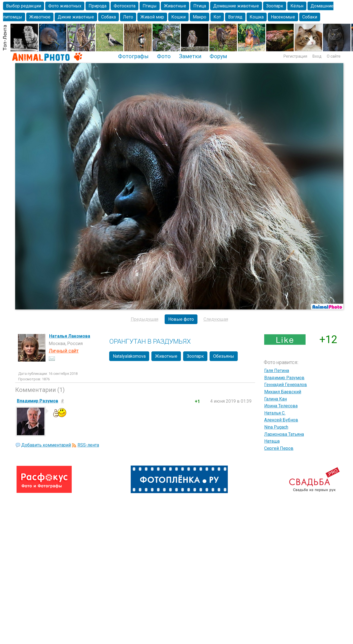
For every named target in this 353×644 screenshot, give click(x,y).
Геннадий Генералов (286, 385)
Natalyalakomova (129, 356)
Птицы (150, 6)
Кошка (257, 17)
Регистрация (295, 56)
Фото (164, 56)
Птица (200, 6)
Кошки (178, 17)
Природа (97, 6)
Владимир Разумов (284, 378)
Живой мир (152, 17)
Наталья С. (275, 413)
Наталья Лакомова (70, 336)
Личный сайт (64, 351)
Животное (40, 17)
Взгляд (235, 17)
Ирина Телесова (281, 406)
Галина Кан (276, 399)
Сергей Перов (279, 448)
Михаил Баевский (283, 392)
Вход (317, 56)
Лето (128, 17)
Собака (109, 17)
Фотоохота (125, 6)
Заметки (190, 56)
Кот (217, 17)
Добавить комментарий (46, 445)
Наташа (272, 441)
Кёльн (297, 6)
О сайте (334, 56)
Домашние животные (236, 6)
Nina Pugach (276, 427)
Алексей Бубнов (281, 420)
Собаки (310, 17)
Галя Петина (277, 371)
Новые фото (181, 319)
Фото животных (65, 6)
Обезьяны (224, 356)
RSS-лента (88, 445)
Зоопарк (275, 6)
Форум (218, 56)
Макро (200, 17)
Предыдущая (145, 319)
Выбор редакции (24, 6)
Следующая (216, 319)
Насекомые (283, 17)
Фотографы (133, 56)
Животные (175, 6)
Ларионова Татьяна (284, 434)
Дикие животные (76, 17)
